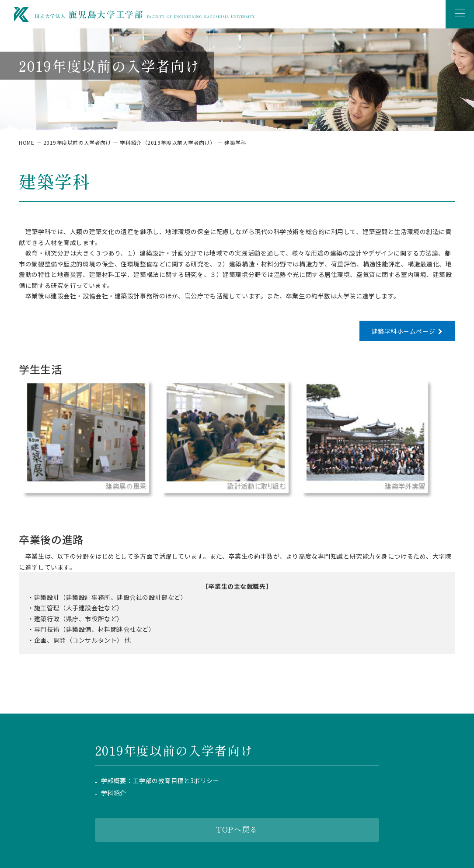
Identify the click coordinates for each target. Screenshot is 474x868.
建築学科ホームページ (403, 331)
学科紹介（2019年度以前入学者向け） (168, 142)
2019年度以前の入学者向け (77, 142)
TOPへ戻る (237, 829)
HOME (26, 142)
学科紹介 (114, 793)
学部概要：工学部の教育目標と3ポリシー (160, 781)
